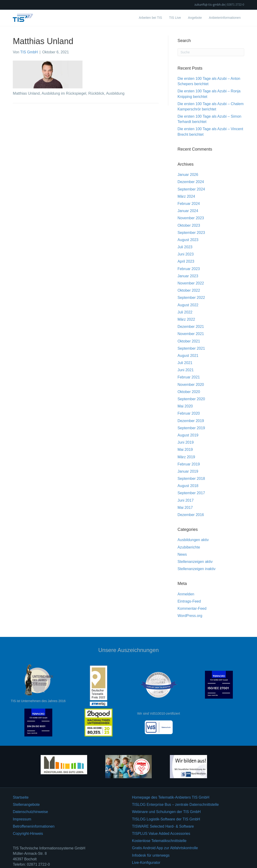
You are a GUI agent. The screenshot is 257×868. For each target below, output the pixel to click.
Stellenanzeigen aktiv (195, 562)
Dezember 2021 (191, 327)
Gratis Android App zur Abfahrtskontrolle (165, 848)
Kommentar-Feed (192, 608)
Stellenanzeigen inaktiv (197, 569)
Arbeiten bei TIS (150, 18)
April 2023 (186, 261)
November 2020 (191, 385)
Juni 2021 (186, 370)
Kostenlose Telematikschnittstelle (159, 841)
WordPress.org (190, 616)
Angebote (195, 18)
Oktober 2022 (189, 290)
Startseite (21, 797)
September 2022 (191, 298)
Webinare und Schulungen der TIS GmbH (166, 812)
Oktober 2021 (189, 341)
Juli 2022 (185, 312)
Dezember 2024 (191, 182)
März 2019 (186, 457)
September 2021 (191, 348)
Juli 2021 (185, 363)
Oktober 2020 (189, 392)
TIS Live (175, 18)
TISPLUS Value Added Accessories (161, 834)
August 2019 (188, 435)
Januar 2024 (188, 211)
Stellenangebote (26, 805)
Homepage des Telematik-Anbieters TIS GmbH (171, 797)
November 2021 (191, 334)
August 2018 (188, 486)
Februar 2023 (189, 269)
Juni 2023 (186, 254)
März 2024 (186, 196)
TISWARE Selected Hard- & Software (163, 826)
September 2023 (191, 233)
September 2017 (191, 493)
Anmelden (186, 594)
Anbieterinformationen (225, 18)
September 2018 (191, 479)
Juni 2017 (186, 500)
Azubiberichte (189, 547)
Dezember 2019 (191, 421)
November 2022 (191, 283)
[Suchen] (211, 52)
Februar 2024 (189, 204)
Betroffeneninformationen (34, 826)
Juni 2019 (186, 442)
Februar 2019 (189, 464)
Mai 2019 (185, 450)
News (182, 554)
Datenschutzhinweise (30, 812)
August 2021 (188, 356)
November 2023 (191, 218)
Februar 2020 (189, 413)
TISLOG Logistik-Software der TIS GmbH (166, 819)
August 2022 (188, 305)
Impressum (22, 819)
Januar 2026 (188, 175)
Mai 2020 (185, 406)
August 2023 (188, 240)
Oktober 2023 (189, 225)
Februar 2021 (189, 377)
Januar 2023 (188, 276)
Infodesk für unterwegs (151, 855)
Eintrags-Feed (189, 601)
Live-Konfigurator (146, 863)
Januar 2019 (188, 471)
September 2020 (191, 399)
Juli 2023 (185, 247)
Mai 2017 (185, 508)
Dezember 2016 (191, 515)
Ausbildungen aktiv (193, 540)
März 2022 (186, 319)
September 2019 (191, 428)
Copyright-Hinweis (28, 834)
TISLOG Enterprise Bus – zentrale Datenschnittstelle (175, 805)
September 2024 (191, 189)
